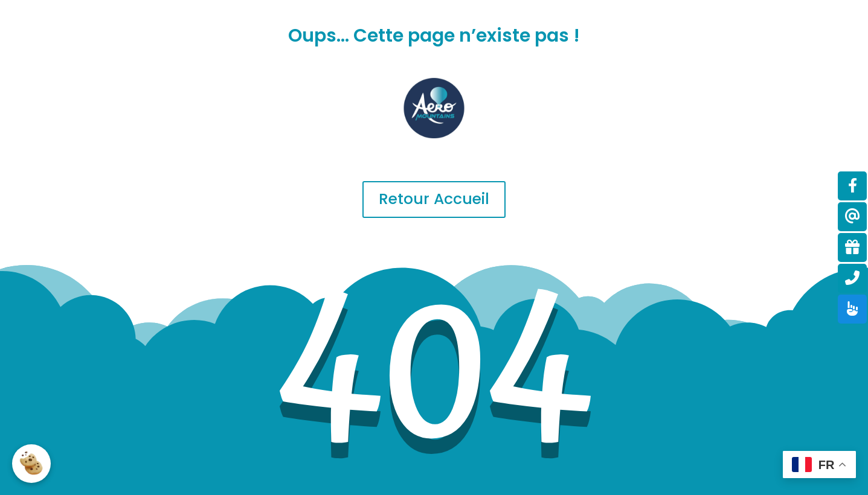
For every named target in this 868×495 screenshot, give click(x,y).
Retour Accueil (434, 199)
